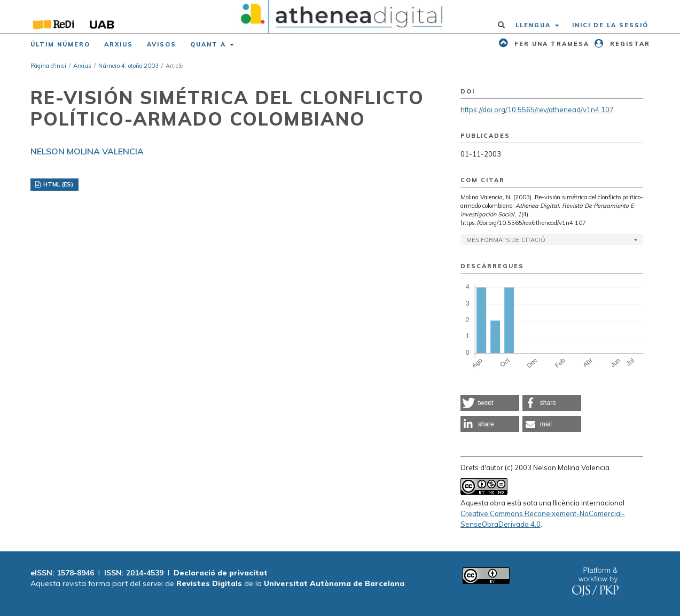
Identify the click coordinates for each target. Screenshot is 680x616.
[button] (490, 403)
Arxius (119, 44)
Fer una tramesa (550, 44)
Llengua (534, 25)
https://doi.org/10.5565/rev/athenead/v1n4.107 (537, 110)
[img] (340, 17)
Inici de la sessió (610, 25)
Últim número (60, 44)
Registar (629, 44)
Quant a (209, 44)
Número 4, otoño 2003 (128, 66)
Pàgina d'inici (48, 66)
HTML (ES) (57, 184)
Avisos (162, 44)
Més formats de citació (506, 240)
